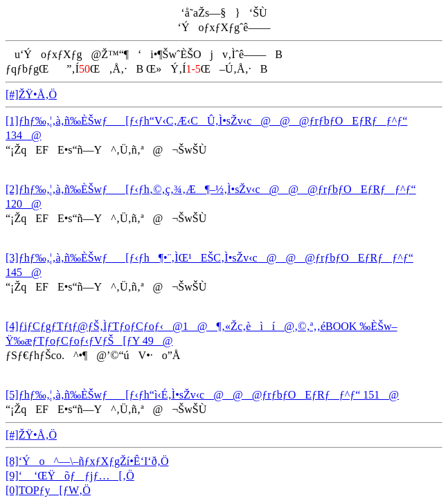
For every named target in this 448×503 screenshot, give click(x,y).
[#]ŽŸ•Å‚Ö (31, 94)
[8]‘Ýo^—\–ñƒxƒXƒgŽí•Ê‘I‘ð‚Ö (87, 461)
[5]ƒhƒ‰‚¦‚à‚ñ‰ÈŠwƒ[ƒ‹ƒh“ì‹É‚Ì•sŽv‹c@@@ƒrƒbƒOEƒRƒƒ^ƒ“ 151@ (202, 395)
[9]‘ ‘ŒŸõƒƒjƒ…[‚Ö (70, 476)
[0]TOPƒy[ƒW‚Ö (48, 490)
